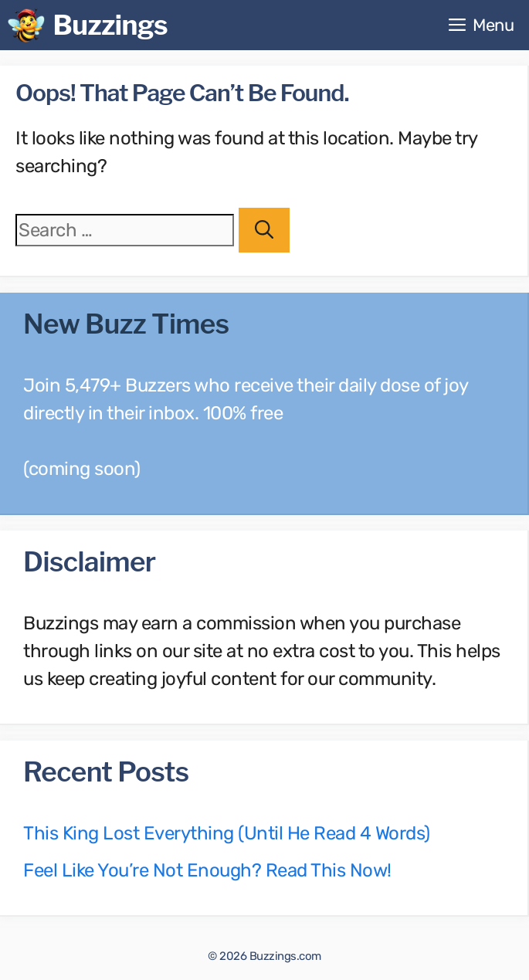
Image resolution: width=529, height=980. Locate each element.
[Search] (264, 230)
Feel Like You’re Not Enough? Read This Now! (207, 870)
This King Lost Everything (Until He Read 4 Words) (227, 833)
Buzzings (110, 25)
